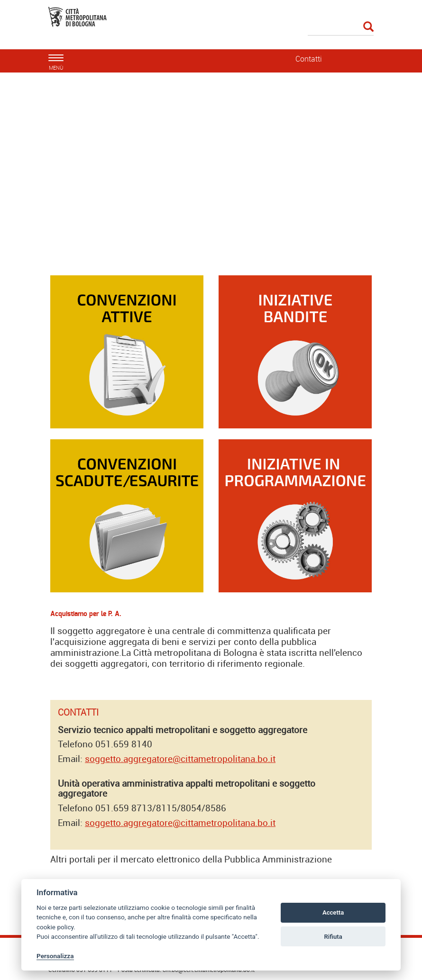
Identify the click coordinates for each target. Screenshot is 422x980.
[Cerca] (341, 27)
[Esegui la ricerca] (368, 27)
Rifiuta (333, 937)
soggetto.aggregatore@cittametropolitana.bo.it (180, 759)
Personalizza (55, 956)
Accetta (333, 912)
